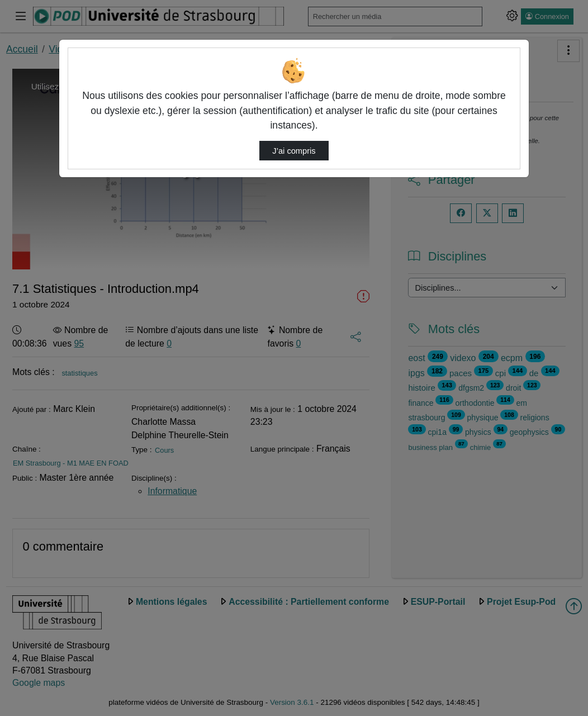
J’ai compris (294, 151)
